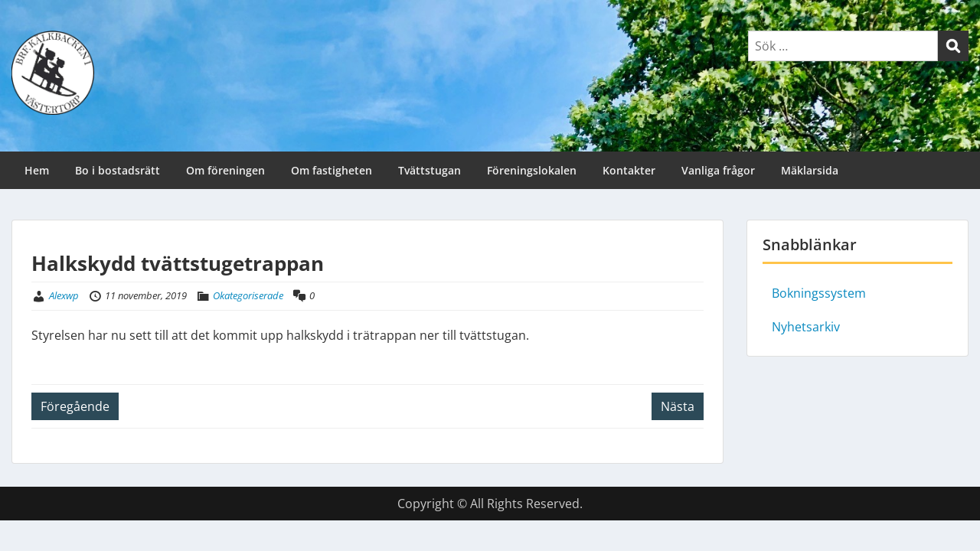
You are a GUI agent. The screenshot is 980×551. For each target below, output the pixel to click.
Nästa (678, 406)
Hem (37, 170)
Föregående (75, 406)
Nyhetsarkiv (806, 327)
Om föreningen (225, 170)
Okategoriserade (248, 295)
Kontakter (629, 170)
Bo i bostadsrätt (118, 170)
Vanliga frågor (718, 170)
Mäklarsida (810, 170)
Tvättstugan (430, 170)
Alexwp (64, 295)
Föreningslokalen (532, 170)
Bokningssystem (819, 293)
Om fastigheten (332, 170)
